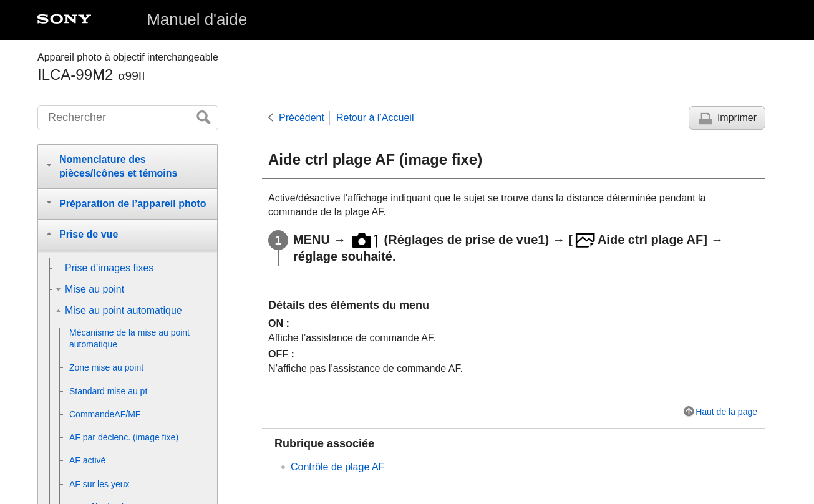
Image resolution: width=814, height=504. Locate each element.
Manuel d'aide (197, 19)
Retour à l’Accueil (375, 118)
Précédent (302, 118)
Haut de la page (726, 412)
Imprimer (737, 118)
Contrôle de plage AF (337, 467)
